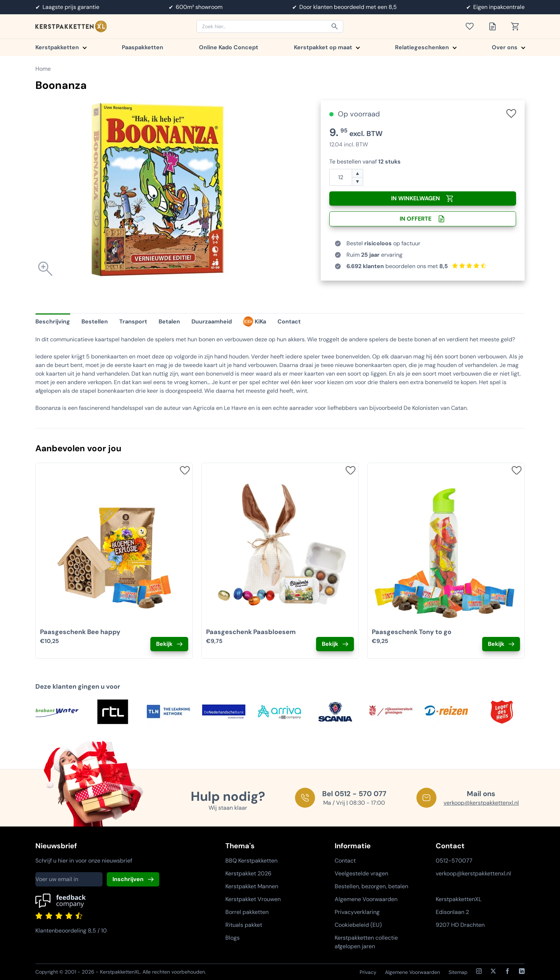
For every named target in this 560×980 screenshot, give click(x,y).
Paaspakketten (142, 47)
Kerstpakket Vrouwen (253, 899)
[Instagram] (479, 971)
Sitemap (458, 972)
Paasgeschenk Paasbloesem (251, 632)
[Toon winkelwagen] (517, 26)
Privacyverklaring (357, 912)
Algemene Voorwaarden (366, 899)
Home (43, 69)
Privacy (368, 972)
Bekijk (164, 644)
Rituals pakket (244, 925)
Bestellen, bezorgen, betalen (371, 886)
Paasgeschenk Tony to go (412, 632)
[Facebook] (507, 971)
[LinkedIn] (522, 971)
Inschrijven (128, 879)
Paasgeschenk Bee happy (80, 632)
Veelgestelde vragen (361, 873)
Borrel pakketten (247, 912)
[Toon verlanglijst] (472, 26)
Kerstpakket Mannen (252, 886)
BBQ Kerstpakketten (251, 861)
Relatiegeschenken (426, 47)
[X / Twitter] (493, 971)
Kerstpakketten (61, 47)
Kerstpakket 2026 (248, 873)
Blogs (232, 938)
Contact (345, 861)
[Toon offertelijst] (495, 26)
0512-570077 (454, 861)
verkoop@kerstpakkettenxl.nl (481, 803)
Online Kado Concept (229, 47)
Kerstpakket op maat (327, 47)
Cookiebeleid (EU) (358, 925)
